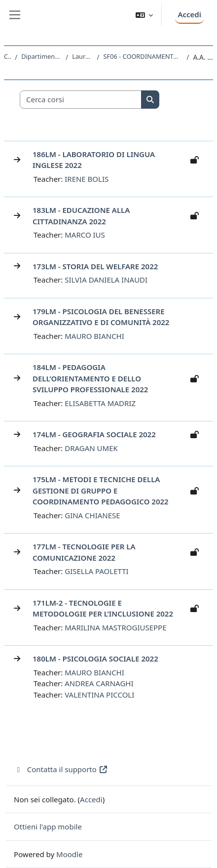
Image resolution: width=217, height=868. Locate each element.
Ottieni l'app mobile (48, 827)
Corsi (7, 56)
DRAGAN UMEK (91, 448)
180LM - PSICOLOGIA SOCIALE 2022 (95, 659)
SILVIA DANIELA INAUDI (106, 280)
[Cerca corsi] (81, 100)
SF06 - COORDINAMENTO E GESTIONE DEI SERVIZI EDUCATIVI (143, 56)
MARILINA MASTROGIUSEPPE (115, 627)
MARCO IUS (85, 235)
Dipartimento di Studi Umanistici (41, 56)
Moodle (69, 854)
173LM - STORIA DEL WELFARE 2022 (95, 266)
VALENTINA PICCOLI (99, 695)
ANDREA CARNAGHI (99, 683)
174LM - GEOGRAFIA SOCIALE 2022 (94, 434)
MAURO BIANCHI (94, 336)
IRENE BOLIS (87, 179)
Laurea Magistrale (82, 56)
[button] (145, 15)
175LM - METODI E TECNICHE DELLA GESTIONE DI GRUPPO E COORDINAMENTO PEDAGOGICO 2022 (101, 490)
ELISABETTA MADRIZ (100, 403)
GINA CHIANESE (92, 515)
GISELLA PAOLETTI (96, 571)
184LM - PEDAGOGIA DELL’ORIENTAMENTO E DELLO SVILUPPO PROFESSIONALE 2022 (90, 378)
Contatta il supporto (61, 769)
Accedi (189, 14)
